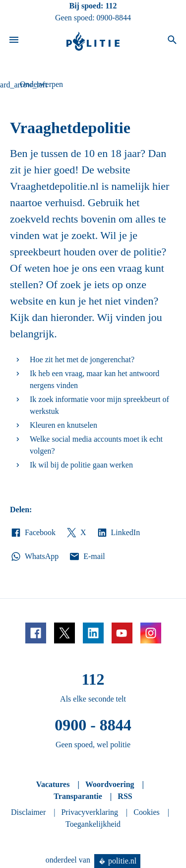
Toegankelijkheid (93, 824)
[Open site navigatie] (14, 41)
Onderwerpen (41, 84)
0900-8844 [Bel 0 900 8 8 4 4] (114, 18)
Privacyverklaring (90, 812)
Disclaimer (28, 812)
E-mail (87, 556)
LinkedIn (118, 533)
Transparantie (78, 796)
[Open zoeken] (172, 41)
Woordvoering (110, 784)
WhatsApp (34, 556)
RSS (125, 796)
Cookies (146, 812)
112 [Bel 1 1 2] (111, 6)
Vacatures (53, 784)
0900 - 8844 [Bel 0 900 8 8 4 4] (93, 725)
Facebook (33, 533)
